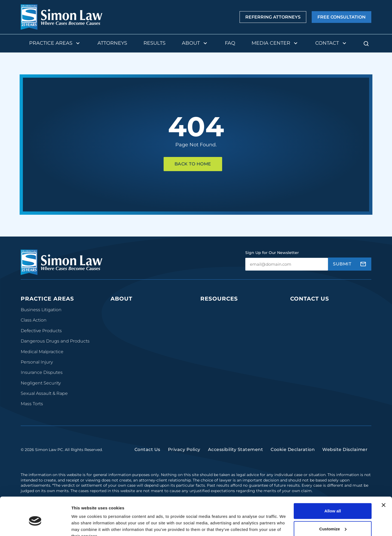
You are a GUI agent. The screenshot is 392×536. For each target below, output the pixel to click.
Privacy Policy (184, 454)
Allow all (333, 485)
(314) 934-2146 (307, 356)
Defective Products (41, 331)
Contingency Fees (130, 341)
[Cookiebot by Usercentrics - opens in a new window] (35, 525)
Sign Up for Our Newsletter (272, 253)
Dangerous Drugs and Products (55, 341)
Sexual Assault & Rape (44, 393)
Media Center (275, 43)
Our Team (121, 310)
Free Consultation (342, 17)
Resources (219, 299)
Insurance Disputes (42, 372)
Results (154, 43)
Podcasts (210, 310)
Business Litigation (41, 310)
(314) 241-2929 (307, 339)
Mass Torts (32, 404)
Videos (208, 341)
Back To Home (193, 164)
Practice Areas (55, 43)
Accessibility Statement (236, 454)
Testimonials (124, 352)
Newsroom (212, 352)
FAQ (230, 43)
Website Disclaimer (345, 454)
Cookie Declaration (293, 454)
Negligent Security (41, 383)
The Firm (120, 320)
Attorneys (112, 43)
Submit (342, 264)
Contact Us (310, 299)
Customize (333, 503)
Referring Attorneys (273, 17)
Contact (331, 43)
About (195, 43)
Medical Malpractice (42, 352)
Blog (205, 320)
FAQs (206, 331)
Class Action (34, 320)
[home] (62, 17)
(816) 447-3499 (307, 402)
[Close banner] (384, 479)
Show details (84, 525)
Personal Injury (37, 362)
